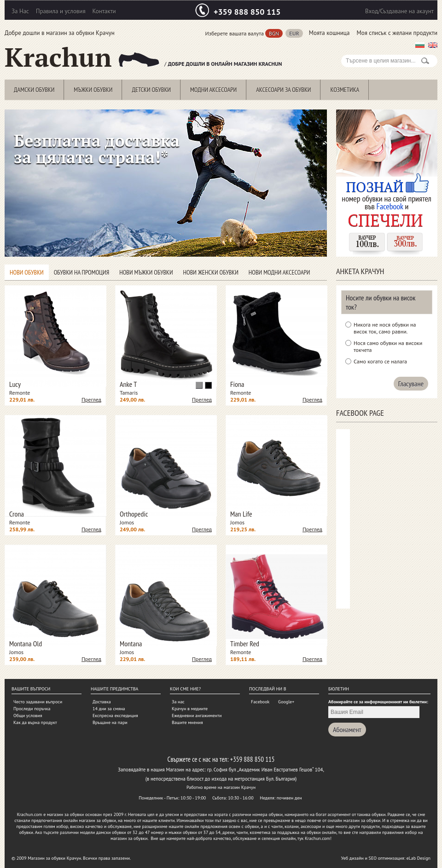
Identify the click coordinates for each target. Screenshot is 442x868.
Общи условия (28, 716)
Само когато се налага (380, 361)
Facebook (260, 702)
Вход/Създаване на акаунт (399, 11)
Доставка (102, 702)
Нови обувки (27, 272)
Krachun (82, 57)
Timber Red (245, 644)
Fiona (237, 384)
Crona (17, 514)
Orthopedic (134, 514)
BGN (274, 33)
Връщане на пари (110, 722)
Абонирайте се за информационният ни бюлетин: (378, 702)
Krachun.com (30, 814)
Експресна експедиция (115, 716)
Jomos (127, 522)
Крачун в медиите (190, 709)
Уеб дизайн (352, 858)
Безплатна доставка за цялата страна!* (97, 149)
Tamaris (129, 393)
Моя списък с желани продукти (397, 33)
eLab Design (419, 858)
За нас (178, 702)
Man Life (241, 514)
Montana (131, 644)
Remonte (20, 393)
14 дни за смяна (109, 709)
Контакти (104, 11)
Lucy (15, 384)
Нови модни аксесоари (279, 272)
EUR (294, 33)
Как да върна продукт (35, 722)
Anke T (128, 384)
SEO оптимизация (387, 858)
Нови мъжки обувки (146, 272)
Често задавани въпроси (38, 702)
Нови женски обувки (211, 272)
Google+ (286, 702)
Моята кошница (329, 33)
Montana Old (26, 644)
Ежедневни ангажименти (197, 716)
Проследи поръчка (32, 709)
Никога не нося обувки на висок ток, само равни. (385, 328)
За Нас (20, 11)
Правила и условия (61, 11)
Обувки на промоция (81, 272)
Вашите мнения (187, 722)
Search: (347, 50)
